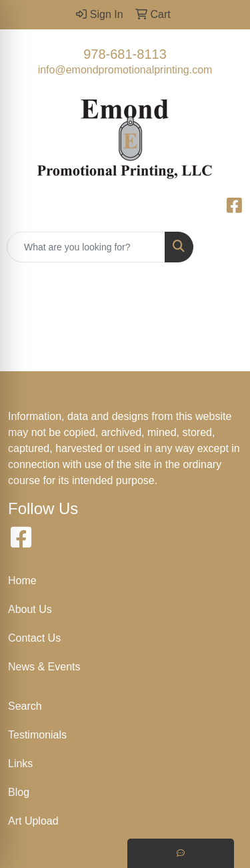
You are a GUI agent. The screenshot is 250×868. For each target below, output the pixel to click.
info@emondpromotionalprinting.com (125, 70)
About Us (30, 609)
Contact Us (34, 638)
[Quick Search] (86, 247)
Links (20, 764)
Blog (19, 792)
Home (22, 581)
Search (25, 706)
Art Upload (33, 821)
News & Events (44, 667)
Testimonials (37, 735)
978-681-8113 (125, 54)
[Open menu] (223, 247)
